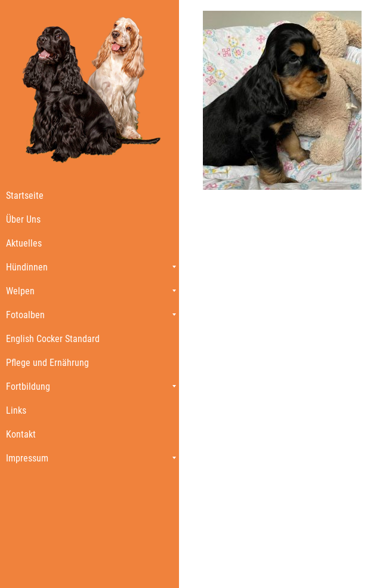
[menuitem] (89, 195)
